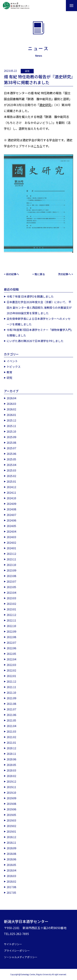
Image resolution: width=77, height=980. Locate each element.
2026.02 (11, 409)
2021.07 (11, 709)
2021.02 (11, 737)
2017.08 (11, 887)
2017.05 (11, 892)
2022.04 (11, 659)
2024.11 (11, 492)
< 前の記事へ (11, 274)
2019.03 (11, 820)
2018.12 (11, 837)
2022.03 (11, 665)
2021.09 (11, 698)
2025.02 (11, 476)
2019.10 (11, 792)
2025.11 (11, 426)
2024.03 (11, 537)
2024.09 (11, 504)
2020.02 (11, 776)
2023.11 (11, 559)
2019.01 (11, 831)
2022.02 (11, 670)
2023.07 (11, 581)
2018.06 (11, 859)
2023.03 (11, 598)
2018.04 (11, 870)
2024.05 (11, 526)
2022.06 (11, 648)
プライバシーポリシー (17, 951)
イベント (12, 361)
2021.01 (11, 742)
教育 (9, 372)
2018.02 (11, 881)
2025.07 (11, 448)
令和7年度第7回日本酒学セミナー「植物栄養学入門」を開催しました (39, 332)
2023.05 (11, 587)
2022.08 (11, 637)
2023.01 (11, 609)
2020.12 (11, 748)
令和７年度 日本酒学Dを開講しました (30, 296)
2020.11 (11, 754)
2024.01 (11, 548)
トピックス (14, 367)
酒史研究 (45, 105)
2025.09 (11, 437)
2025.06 (11, 454)
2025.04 (11, 465)
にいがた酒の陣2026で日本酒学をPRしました (35, 341)
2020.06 (11, 759)
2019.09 (11, 798)
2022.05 (11, 654)
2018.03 (11, 876)
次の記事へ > (66, 274)
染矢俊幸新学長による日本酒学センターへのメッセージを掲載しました (39, 321)
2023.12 (11, 554)
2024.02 (11, 542)
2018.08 (11, 854)
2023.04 (11, 592)
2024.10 (11, 498)
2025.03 (11, 470)
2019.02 (11, 826)
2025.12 (11, 420)
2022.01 (11, 676)
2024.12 (11, 487)
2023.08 (11, 576)
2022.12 (11, 615)
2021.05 (11, 720)
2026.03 (11, 404)
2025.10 (11, 431)
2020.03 (11, 770)
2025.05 (11, 459)
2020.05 (11, 765)
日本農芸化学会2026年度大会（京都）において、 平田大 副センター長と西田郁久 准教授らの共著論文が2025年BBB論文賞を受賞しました (39, 307)
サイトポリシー (13, 944)
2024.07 (11, 515)
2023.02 (11, 604)
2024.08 (11, 509)
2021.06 (11, 715)
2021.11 (11, 687)
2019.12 (11, 781)
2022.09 (11, 631)
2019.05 (11, 815)
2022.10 (11, 626)
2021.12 (11, 681)
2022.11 (11, 620)
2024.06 (11, 520)
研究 (27, 71)
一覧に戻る (38, 274)
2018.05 (11, 865)
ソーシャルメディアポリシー (21, 957)
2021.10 (11, 692)
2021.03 (11, 731)
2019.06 (11, 809)
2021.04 (11, 726)
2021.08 (11, 704)
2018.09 (11, 848)
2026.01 (11, 415)
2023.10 (11, 565)
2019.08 (11, 804)
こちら (38, 146)
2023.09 (11, 570)
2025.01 (11, 481)
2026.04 (11, 398)
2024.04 (11, 531)
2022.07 (11, 642)
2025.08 (11, 442)
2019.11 (11, 787)
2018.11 (11, 842)
